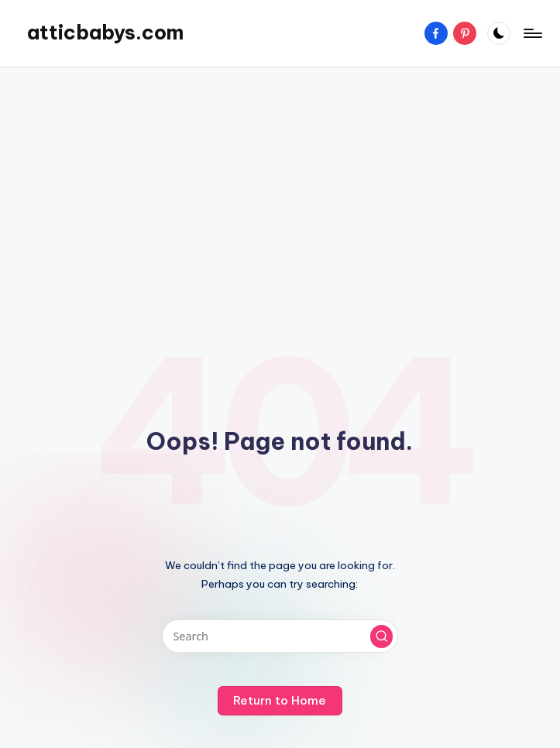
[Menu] (532, 33)
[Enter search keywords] (280, 636)
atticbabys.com (105, 33)
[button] (382, 636)
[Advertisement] (280, 191)
